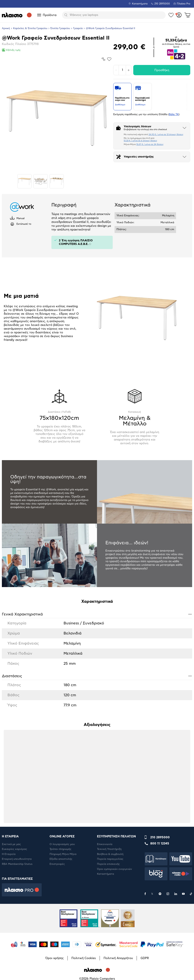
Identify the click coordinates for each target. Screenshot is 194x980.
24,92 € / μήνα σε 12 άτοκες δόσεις (166, 134)
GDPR (145, 958)
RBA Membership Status (17, 864)
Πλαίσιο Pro (184, 4)
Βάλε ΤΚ (174, 115)
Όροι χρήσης (55, 958)
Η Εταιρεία (9, 854)
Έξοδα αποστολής (61, 859)
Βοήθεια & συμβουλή (110, 854)
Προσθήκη (162, 70)
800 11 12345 (160, 844)
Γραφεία (78, 28)
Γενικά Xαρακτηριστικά (97, 614)
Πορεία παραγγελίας (110, 859)
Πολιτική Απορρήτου (118, 958)
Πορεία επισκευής (108, 864)
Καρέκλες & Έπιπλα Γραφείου (30, 28)
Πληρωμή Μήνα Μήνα (63, 854)
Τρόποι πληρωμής (60, 849)
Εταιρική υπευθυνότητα (17, 859)
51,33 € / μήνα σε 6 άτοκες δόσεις (140, 141)
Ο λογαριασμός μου (62, 844)
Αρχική (6, 28)
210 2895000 (160, 837)
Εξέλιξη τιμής (11, 50)
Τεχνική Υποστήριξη (109, 849)
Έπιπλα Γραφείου (60, 28)
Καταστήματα (140, 4)
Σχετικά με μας (11, 844)
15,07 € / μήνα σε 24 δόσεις (150, 144)
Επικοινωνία (105, 844)
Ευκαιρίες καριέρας (14, 849)
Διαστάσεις (97, 676)
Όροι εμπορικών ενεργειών (114, 869)
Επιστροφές (57, 864)
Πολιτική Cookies (84, 958)
